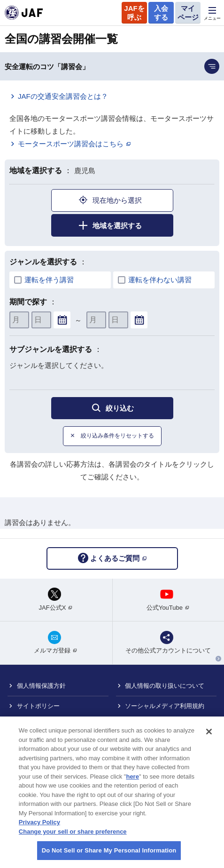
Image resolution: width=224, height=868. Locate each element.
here (132, 781)
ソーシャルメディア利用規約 (165, 706)
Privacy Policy (39, 827)
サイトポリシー (38, 706)
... (62, 320)
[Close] (209, 737)
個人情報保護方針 (41, 686)
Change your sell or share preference (73, 836)
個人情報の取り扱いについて (165, 686)
